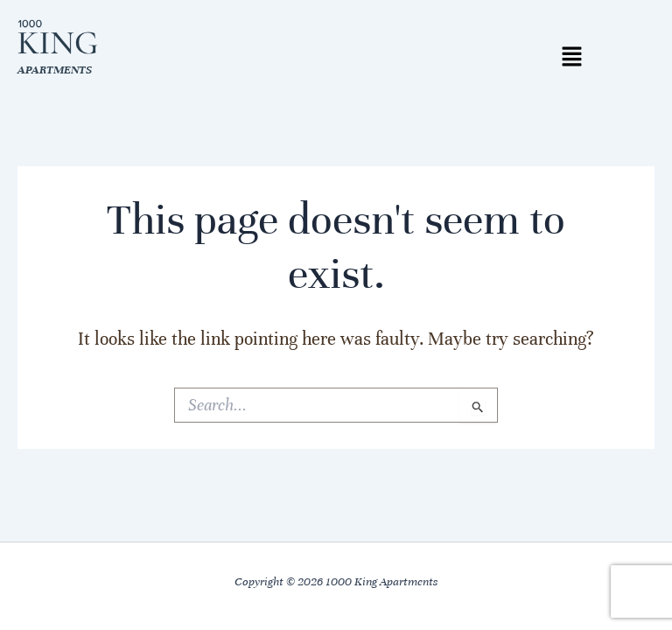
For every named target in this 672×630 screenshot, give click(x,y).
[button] (571, 58)
